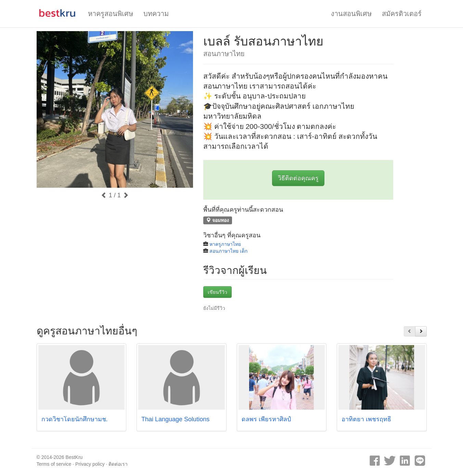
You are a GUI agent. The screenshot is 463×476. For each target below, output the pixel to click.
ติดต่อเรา (118, 464)
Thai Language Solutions (175, 419)
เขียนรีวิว (217, 292)
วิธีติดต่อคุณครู (298, 178)
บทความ (156, 14)
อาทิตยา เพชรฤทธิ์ (366, 419)
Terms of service (54, 464)
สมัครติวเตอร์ (402, 14)
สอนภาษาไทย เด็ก (228, 251)
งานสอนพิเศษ (351, 14)
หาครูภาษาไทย (225, 244)
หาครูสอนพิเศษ (111, 14)
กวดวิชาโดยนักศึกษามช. (75, 419)
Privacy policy (90, 464)
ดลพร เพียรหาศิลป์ (266, 419)
